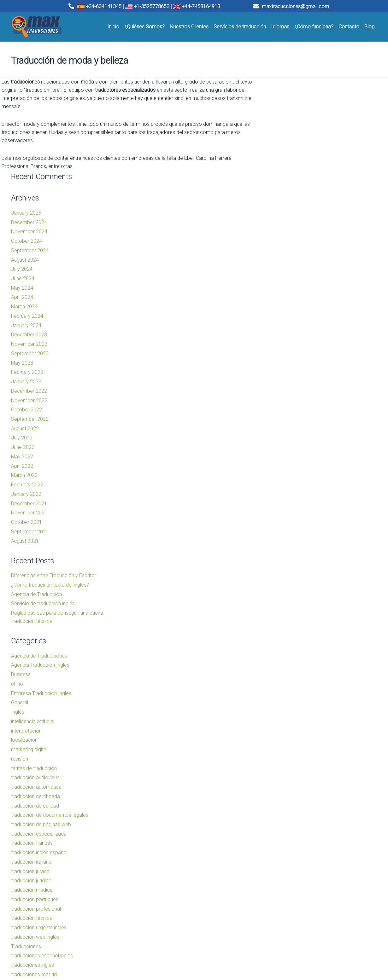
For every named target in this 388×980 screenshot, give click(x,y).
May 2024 (280, 192)
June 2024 (280, 183)
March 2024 (282, 211)
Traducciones (284, 851)
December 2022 (287, 296)
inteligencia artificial (290, 626)
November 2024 (287, 136)
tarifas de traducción (292, 673)
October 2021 (284, 427)
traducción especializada (297, 738)
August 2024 (283, 164)
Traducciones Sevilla (38, 952)
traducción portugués (292, 804)
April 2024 (280, 202)
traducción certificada (293, 701)
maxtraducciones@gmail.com (291, 6)
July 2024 (279, 174)
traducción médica (290, 795)
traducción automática (294, 692)
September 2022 (288, 324)
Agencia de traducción (233, 934)
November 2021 (287, 418)
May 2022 (280, 361)
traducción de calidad (293, 710)
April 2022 (280, 371)
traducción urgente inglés (297, 832)
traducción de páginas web (299, 729)
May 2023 (280, 267)
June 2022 (280, 352)
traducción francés (290, 748)
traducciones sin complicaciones (305, 888)
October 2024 (284, 146)
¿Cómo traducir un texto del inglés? (308, 490)
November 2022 (287, 305)
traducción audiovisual (294, 682)
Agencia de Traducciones (297, 561)
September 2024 (288, 155)
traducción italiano (289, 767)
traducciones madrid (292, 879)
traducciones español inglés (300, 860)
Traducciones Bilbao (134, 934)
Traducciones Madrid (39, 946)
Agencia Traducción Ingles (298, 570)
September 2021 (288, 436)
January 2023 (284, 286)
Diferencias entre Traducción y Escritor (311, 480)
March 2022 (282, 380)
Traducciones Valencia (40, 934)
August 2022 (283, 333)
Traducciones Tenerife (136, 952)
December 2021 (287, 408)
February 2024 (285, 221)
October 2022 (284, 314)
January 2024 (284, 230)
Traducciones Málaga (135, 940)
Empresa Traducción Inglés (299, 598)
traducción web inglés (293, 842)
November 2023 (287, 249)
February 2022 (285, 389)
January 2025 (284, 118)
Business (279, 579)
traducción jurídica (289, 785)
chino (275, 589)
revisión (277, 664)
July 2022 (279, 342)
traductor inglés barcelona (298, 898)
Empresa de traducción (234, 940)
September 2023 (288, 258)
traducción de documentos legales (307, 720)
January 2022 (284, 399)
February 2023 (285, 277)
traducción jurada (288, 776)
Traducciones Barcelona (42, 940)
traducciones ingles (290, 870)
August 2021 (283, 446)
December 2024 (287, 127)
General (277, 607)
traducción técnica (289, 823)
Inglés (275, 617)
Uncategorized (285, 907)
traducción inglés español (297, 757)
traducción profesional (294, 813)
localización (282, 645)
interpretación (284, 635)
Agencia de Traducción (294, 499)
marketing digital (287, 654)
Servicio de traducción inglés (301, 508)
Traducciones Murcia (135, 946)
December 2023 (287, 239)
